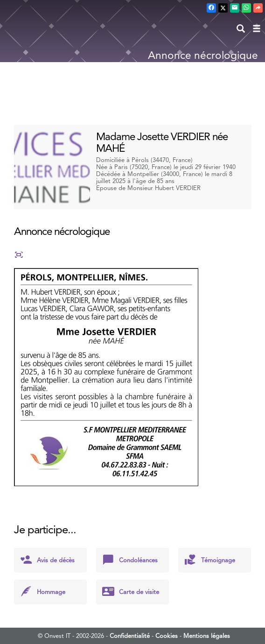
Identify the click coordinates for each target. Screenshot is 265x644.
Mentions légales (207, 636)
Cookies (167, 636)
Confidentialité (130, 636)
